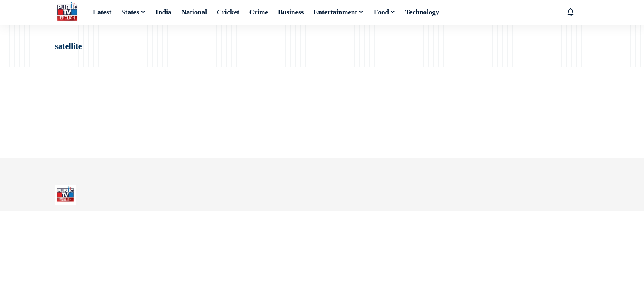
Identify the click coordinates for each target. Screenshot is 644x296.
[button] (583, 12)
